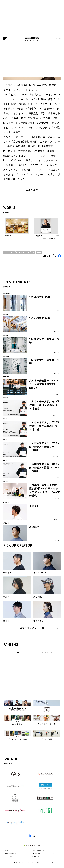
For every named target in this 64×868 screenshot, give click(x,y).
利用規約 (8, 854)
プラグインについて (11, 860)
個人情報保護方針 (39, 854)
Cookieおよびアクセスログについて (45, 857)
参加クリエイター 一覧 (32, 632)
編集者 (41, 255)
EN (60, 43)
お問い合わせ (38, 860)
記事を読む (32, 190)
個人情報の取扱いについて (13, 857)
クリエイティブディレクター (16, 255)
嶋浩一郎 (33, 255)
